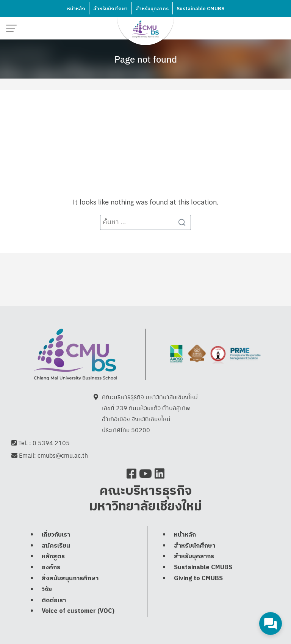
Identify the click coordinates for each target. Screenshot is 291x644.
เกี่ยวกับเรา (56, 536)
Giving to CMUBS (198, 579)
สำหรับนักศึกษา (110, 9)
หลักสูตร (53, 557)
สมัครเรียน (56, 546)
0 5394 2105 (51, 443)
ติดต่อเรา (54, 601)
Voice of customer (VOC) (78, 612)
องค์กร (51, 568)
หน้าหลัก (76, 9)
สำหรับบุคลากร (152, 9)
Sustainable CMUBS (200, 9)
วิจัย (47, 590)
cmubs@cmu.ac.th (63, 456)
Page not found (146, 59)
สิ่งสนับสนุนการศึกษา (70, 579)
